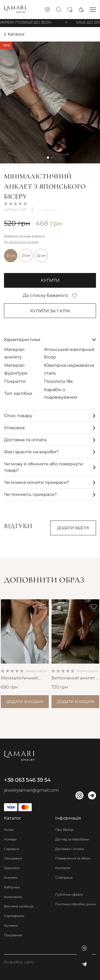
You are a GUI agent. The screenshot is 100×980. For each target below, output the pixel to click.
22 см (41, 255)
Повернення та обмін (73, 858)
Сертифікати (14, 916)
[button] (93, 10)
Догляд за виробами (72, 839)
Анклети (11, 878)
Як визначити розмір (21, 242)
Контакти (63, 868)
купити (50, 280)
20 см (11, 255)
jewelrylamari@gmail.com (31, 790)
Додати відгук (73, 528)
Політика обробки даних (76, 904)
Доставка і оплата (70, 849)
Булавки (11, 925)
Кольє (9, 830)
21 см (26, 255)
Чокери (10, 839)
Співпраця (64, 878)
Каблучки (12, 887)
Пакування (13, 935)
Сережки (11, 849)
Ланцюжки (13, 858)
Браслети (12, 868)
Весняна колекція (19, 906)
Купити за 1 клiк (50, 311)
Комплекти (13, 897)
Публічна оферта (69, 894)
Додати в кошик (25, 702)
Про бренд (64, 830)
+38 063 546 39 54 (27, 780)
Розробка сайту (19, 962)
